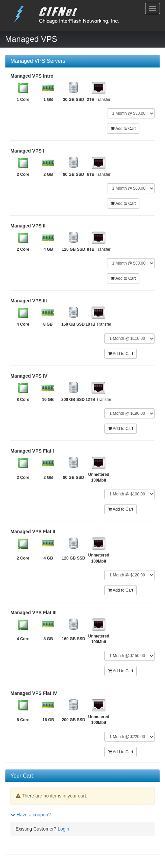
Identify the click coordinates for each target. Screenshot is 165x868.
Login (63, 829)
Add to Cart (123, 129)
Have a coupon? (31, 815)
